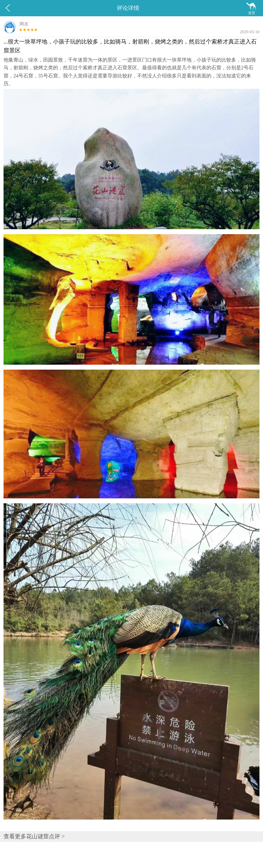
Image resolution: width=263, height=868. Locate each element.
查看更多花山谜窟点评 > (34, 836)
